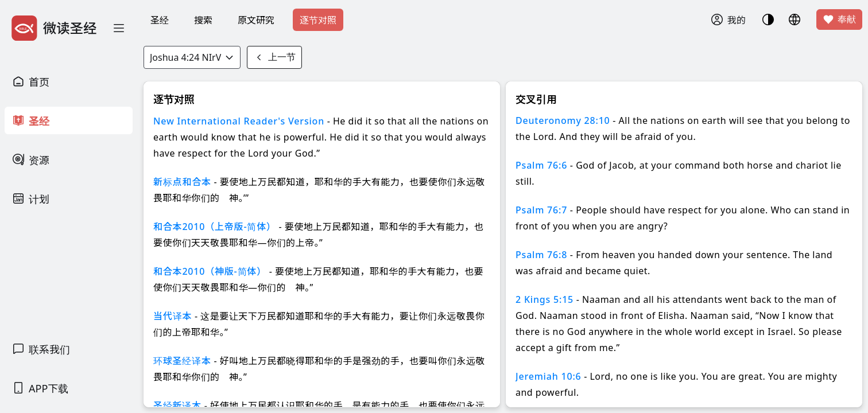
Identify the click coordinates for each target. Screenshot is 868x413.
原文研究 (256, 20)
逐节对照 (318, 20)
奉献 (839, 20)
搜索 (203, 20)
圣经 (160, 20)
